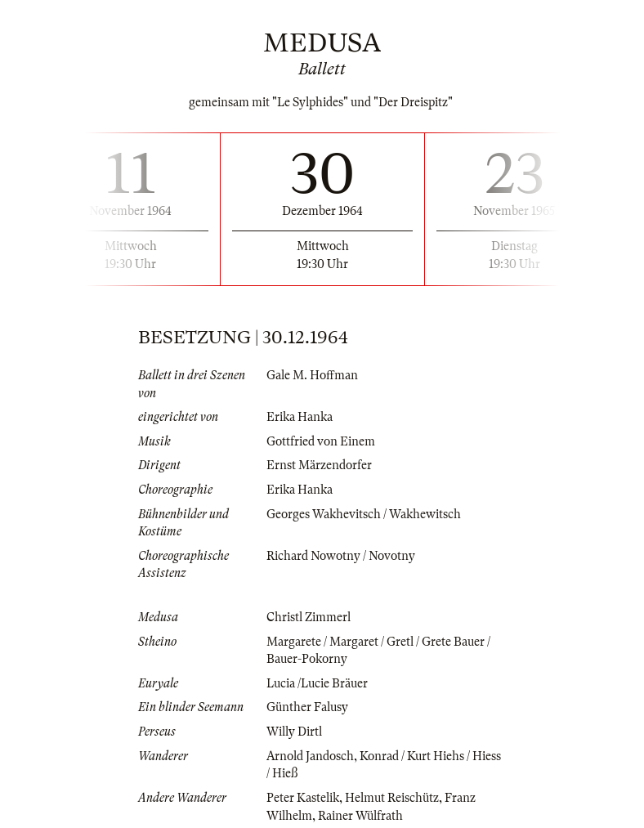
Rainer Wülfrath (360, 816)
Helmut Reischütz (392, 798)
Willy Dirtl (294, 732)
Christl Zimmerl (309, 617)
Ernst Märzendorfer (319, 465)
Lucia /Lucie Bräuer (317, 683)
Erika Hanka (300, 417)
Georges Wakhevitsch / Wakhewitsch (364, 514)
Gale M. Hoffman (312, 375)
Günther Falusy (307, 707)
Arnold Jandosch (310, 756)
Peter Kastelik (303, 798)
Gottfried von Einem (321, 441)
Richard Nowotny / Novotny (341, 556)
